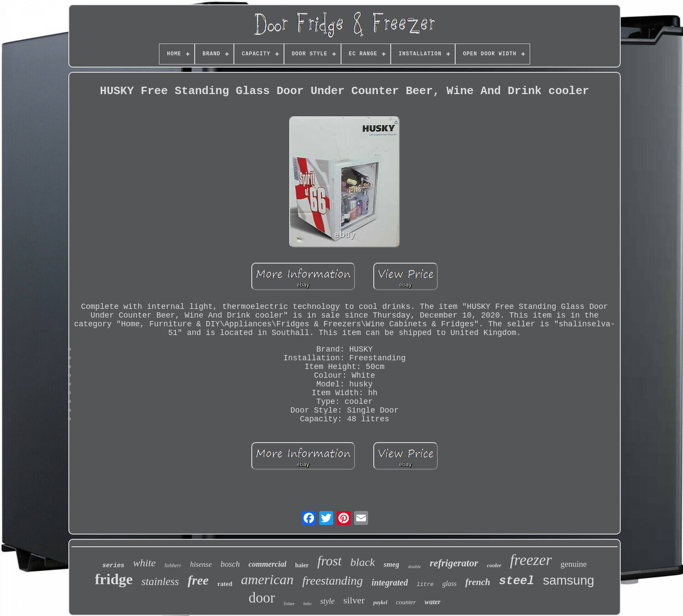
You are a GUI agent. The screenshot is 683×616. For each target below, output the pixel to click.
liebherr (173, 565)
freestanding (333, 580)
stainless (160, 581)
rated (225, 584)
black (362, 562)
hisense (201, 564)
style (327, 601)
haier (302, 565)
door (262, 598)
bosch (230, 564)
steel (516, 581)
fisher (289, 603)
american (267, 579)
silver (354, 600)
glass (449, 584)
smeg (392, 564)
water (433, 602)
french (478, 582)
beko (307, 604)
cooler (494, 565)
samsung (569, 580)
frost (330, 561)
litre (425, 584)
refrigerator (454, 563)
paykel (380, 602)
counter (406, 602)
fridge (114, 579)
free (198, 580)
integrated (390, 582)
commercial (268, 564)
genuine (574, 564)
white (144, 563)
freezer (531, 560)
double (415, 566)
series (113, 565)
